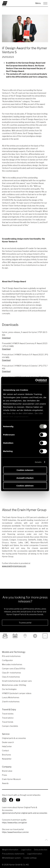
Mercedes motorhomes (12, 664)
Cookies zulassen (25, 470)
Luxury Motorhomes (11, 697)
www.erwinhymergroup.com (14, 566)
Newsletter (7, 759)
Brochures (6, 755)
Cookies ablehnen (25, 486)
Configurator (7, 660)
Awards (5, 783)
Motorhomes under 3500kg (14, 685)
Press (4, 775)
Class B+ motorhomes (11, 673)
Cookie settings (30, 858)
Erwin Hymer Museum (11, 779)
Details (38, 462)
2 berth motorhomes (11, 702)
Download (6, 338)
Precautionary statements (13, 854)
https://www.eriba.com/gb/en (14, 823)
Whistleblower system (11, 858)
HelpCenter (7, 746)
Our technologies (9, 689)
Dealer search (8, 742)
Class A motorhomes (11, 677)
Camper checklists (10, 726)
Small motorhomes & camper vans (17, 681)
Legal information (35, 854)
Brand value (7, 771)
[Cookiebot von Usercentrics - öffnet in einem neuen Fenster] (36, 381)
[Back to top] (46, 840)
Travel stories (8, 714)
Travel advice (8, 718)
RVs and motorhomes (11, 656)
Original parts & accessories (14, 738)
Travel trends (8, 722)
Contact (5, 751)
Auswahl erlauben (25, 478)
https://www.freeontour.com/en (15, 832)
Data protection (41, 850)
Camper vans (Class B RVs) (14, 669)
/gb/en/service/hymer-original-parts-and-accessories (25, 813)
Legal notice (26, 850)
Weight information (10, 850)
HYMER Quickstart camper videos (17, 693)
